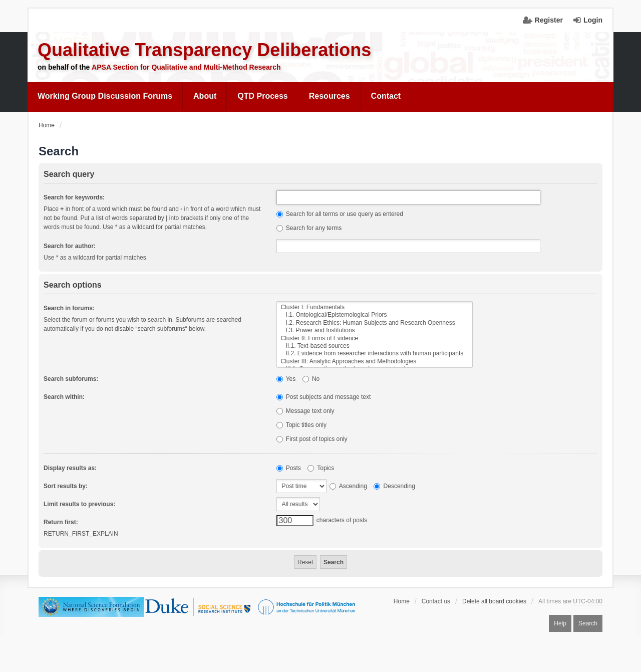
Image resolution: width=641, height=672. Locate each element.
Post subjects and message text (324, 397)
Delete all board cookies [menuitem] (494, 601)
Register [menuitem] (549, 20)
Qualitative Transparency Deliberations (204, 50)
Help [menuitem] (560, 623)
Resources (330, 96)
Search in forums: (69, 308)
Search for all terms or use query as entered (340, 214)
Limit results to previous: (79, 504)
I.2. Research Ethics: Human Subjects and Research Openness (375, 323)
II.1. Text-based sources (375, 346)
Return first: (61, 522)
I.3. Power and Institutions (375, 330)
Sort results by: (66, 486)
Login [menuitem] (593, 20)
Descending (394, 486)
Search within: (64, 397)
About (205, 96)
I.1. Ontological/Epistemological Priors (375, 315)
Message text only (305, 411)
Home (402, 601)
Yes (286, 379)
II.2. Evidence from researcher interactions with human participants (375, 354)
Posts (289, 468)
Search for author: (70, 246)
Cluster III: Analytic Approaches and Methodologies (375, 362)
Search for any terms (309, 228)
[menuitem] (105, 96)
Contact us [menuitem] (436, 601)
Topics (321, 468)
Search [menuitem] (588, 623)
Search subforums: (71, 379)
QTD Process (262, 96)
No (311, 379)
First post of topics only (312, 439)
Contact (386, 96)
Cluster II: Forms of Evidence (375, 339)
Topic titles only (302, 425)
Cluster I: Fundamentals (375, 307)
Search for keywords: (74, 197)
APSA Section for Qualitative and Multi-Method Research (186, 67)
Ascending (348, 486)
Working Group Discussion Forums (105, 96)
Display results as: (70, 468)
